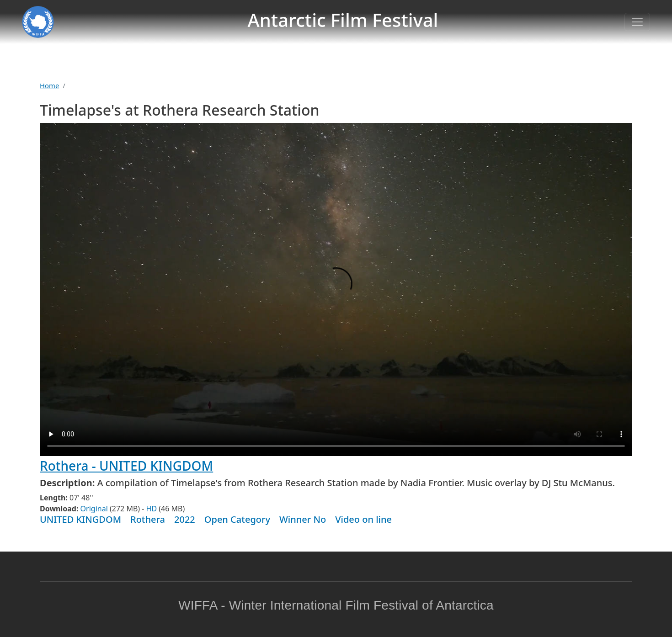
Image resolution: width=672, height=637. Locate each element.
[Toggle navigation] (637, 22)
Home (49, 85)
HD (152, 509)
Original (94, 509)
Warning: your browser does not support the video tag (336, 289)
